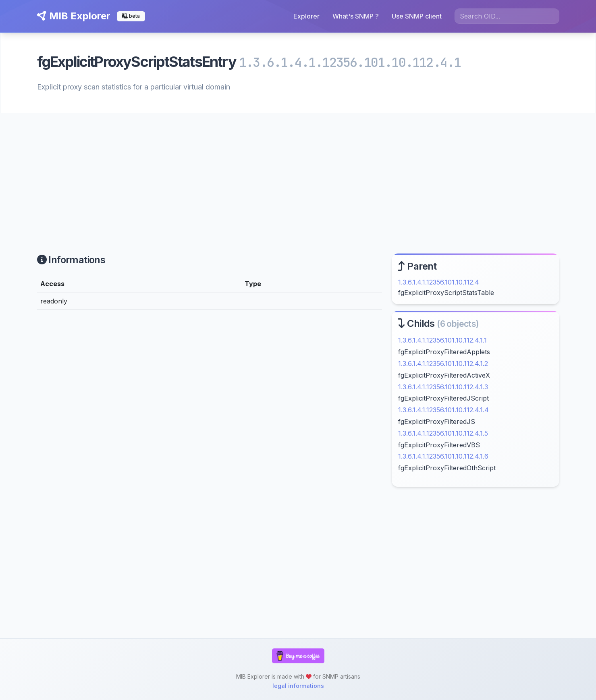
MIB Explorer (74, 16)
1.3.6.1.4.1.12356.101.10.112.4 (439, 282)
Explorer (306, 16)
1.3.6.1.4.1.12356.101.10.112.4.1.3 (443, 387)
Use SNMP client (417, 16)
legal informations (298, 686)
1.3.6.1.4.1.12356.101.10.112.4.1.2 (443, 364)
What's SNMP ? (356, 16)
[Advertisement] (298, 174)
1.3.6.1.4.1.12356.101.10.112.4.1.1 (442, 340)
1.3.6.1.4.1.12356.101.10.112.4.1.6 (443, 456)
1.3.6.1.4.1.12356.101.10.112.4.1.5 (443, 433)
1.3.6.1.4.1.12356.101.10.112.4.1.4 (443, 410)
